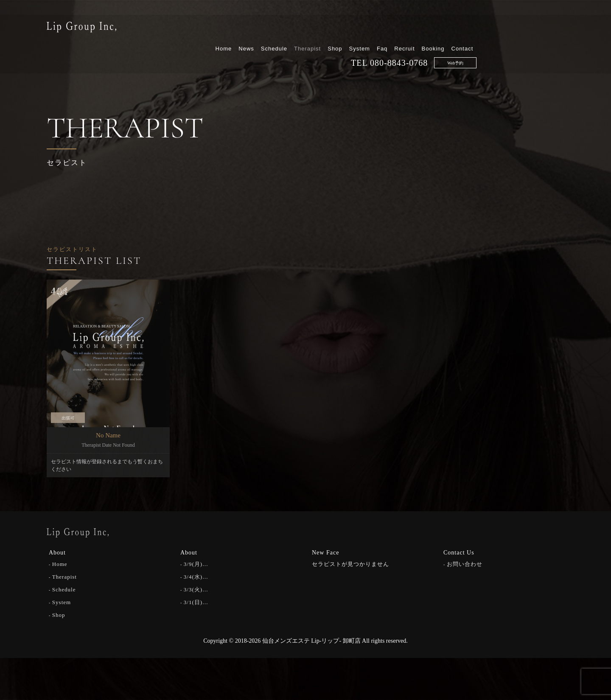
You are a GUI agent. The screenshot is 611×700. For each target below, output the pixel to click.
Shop (423, 29)
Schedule (362, 29)
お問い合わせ (465, 564)
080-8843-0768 (487, 43)
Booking (521, 29)
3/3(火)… (196, 589)
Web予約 (543, 43)
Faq (470, 29)
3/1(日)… (196, 602)
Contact (550, 29)
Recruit (492, 29)
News (334, 29)
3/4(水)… (196, 576)
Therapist (395, 29)
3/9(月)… (196, 564)
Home (311, 29)
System (447, 29)
